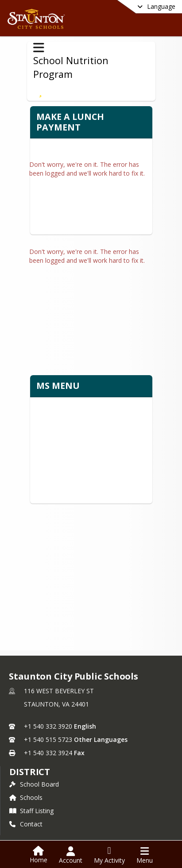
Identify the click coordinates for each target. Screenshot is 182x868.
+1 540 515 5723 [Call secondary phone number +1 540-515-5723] (48, 729)
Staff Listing (31, 800)
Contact (26, 813)
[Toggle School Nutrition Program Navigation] (39, 48)
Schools (26, 787)
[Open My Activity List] (109, 855)
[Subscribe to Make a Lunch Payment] (41, 91)
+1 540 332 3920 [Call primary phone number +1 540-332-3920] (48, 716)
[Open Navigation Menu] (145, 855)
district (30, 761)
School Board (34, 774)
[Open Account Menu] (71, 855)
